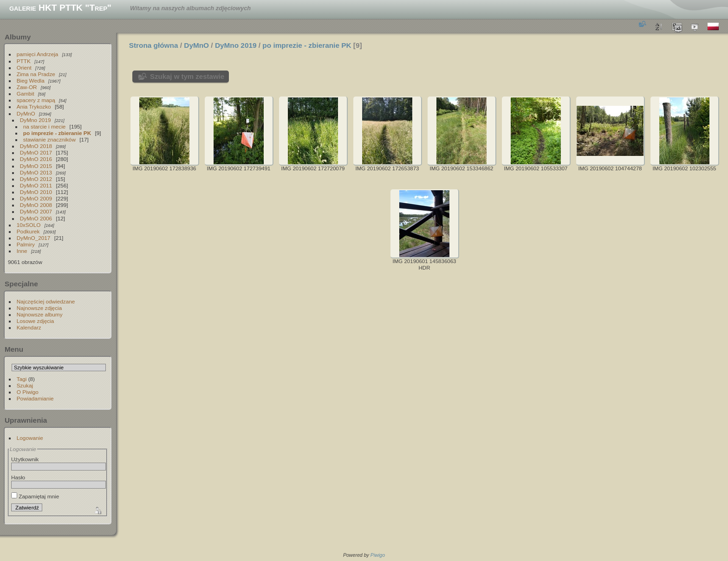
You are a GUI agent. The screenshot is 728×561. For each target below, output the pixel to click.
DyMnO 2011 (36, 185)
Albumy (18, 37)
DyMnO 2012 (36, 179)
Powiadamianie (35, 398)
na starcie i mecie (45, 126)
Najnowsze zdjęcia (39, 308)
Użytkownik (25, 459)
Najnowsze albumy (40, 314)
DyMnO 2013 (36, 172)
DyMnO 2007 (36, 211)
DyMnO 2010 (36, 192)
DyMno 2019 (36, 120)
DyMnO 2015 (36, 166)
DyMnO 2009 (36, 198)
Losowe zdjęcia (35, 321)
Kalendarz (29, 327)
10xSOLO (29, 225)
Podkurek (28, 231)
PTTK (24, 61)
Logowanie (30, 438)
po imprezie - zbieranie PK (57, 133)
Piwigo (378, 555)
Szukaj (25, 385)
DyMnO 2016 (36, 159)
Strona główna (154, 45)
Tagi (22, 379)
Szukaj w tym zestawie (187, 76)
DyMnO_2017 (34, 238)
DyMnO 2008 (36, 205)
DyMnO (26, 113)
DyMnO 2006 (36, 218)
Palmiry (26, 244)
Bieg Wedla (31, 81)
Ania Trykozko (34, 106)
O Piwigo (28, 392)
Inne (22, 251)
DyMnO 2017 (36, 152)
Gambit (26, 93)
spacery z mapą (36, 100)
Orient (24, 68)
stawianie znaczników (49, 139)
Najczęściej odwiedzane (46, 301)
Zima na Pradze (36, 74)
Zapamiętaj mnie (35, 496)
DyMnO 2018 (36, 146)
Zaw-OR (27, 87)
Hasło (18, 477)
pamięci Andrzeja (38, 54)
